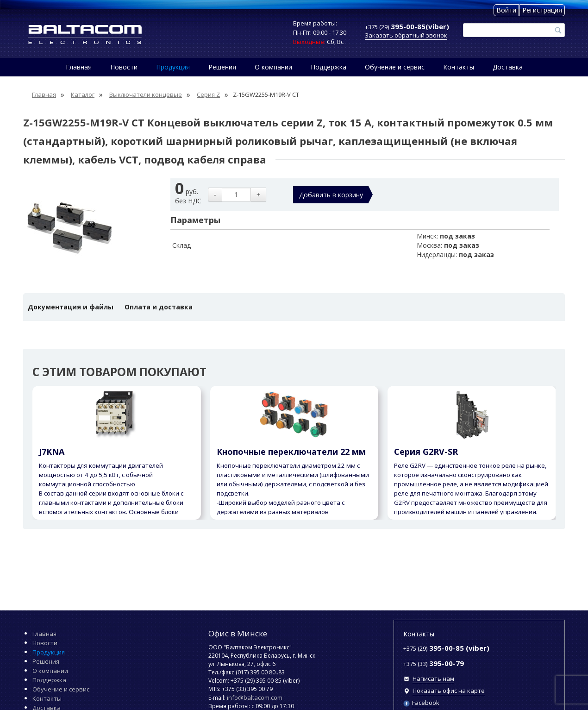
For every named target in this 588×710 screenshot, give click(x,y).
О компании (273, 67)
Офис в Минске (238, 633)
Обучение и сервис (395, 67)
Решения (222, 67)
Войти (506, 10)
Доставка (508, 67)
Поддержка (328, 67)
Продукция (173, 67)
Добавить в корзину (331, 195)
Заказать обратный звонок (406, 35)
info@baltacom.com (255, 697)
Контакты (459, 67)
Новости (124, 67)
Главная (79, 67)
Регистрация (542, 10)
